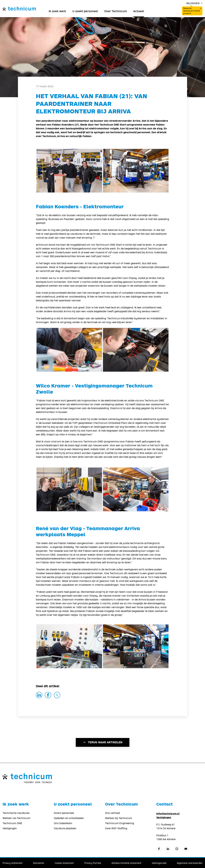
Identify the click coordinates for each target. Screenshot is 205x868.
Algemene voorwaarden (190, 863)
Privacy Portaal (93, 863)
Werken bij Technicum (119, 818)
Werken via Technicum (16, 818)
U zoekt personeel (85, 11)
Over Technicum (116, 11)
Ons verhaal (112, 813)
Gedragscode (159, 863)
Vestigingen (10, 828)
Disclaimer (39, 863)
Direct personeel (64, 813)
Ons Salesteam (63, 823)
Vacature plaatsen (65, 828)
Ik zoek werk (57, 11)
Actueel (139, 11)
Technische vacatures (16, 813)
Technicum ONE (12, 823)
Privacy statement (13, 863)
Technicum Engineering (120, 823)
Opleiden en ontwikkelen (69, 818)
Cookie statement (64, 863)
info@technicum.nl (168, 813)
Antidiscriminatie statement (126, 863)
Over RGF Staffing (116, 828)
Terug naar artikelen (103, 742)
